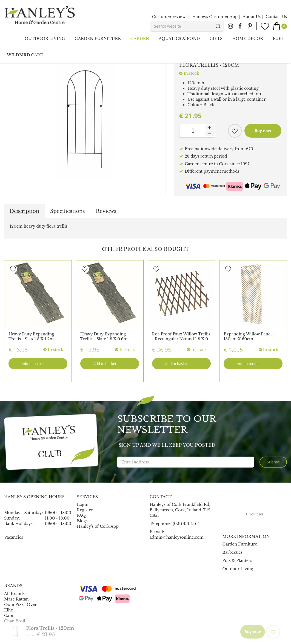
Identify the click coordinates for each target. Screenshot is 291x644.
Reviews (106, 211)
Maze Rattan (16, 599)
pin (250, 26)
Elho (9, 610)
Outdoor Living (238, 569)
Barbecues (233, 552)
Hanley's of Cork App (98, 526)
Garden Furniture (240, 544)
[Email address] (186, 462)
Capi (9, 616)
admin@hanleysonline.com (177, 537)
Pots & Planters (237, 561)
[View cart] (280, 26)
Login (83, 504)
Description (24, 211)
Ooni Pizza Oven (21, 605)
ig (230, 26)
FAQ (81, 515)
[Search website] (187, 26)
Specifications (67, 211)
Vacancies (14, 537)
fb (240, 26)
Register (85, 510)
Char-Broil (15, 621)
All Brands (14, 594)
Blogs (82, 521)
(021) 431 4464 (186, 524)
